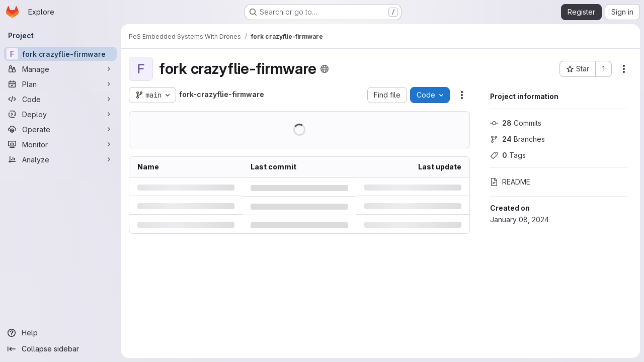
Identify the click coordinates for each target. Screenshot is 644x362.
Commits (516, 123)
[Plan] (60, 84)
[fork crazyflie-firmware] (60, 54)
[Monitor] (60, 144)
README (510, 182)
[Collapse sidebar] (60, 349)
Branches (517, 139)
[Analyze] (60, 159)
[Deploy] (60, 114)
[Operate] (60, 129)
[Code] (60, 99)
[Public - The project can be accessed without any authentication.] (325, 69)
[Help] (60, 333)
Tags (508, 155)
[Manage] (60, 69)
